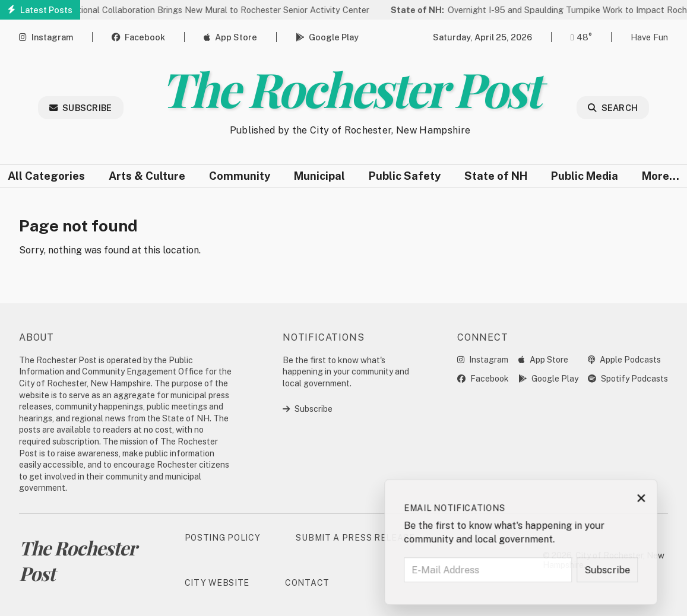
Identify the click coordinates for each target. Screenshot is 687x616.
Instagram (46, 37)
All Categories (46, 176)
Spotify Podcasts (628, 379)
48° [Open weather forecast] (581, 37)
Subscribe (81, 108)
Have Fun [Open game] (649, 37)
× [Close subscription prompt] (659, 500)
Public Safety (405, 176)
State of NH (496, 176)
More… (661, 176)
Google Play (327, 37)
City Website (217, 583)
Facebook (138, 37)
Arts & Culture (147, 176)
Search (613, 108)
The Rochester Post (350, 88)
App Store (230, 37)
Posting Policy (223, 538)
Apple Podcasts (624, 360)
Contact (307, 583)
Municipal (319, 176)
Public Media (585, 176)
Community (240, 176)
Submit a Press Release (355, 538)
